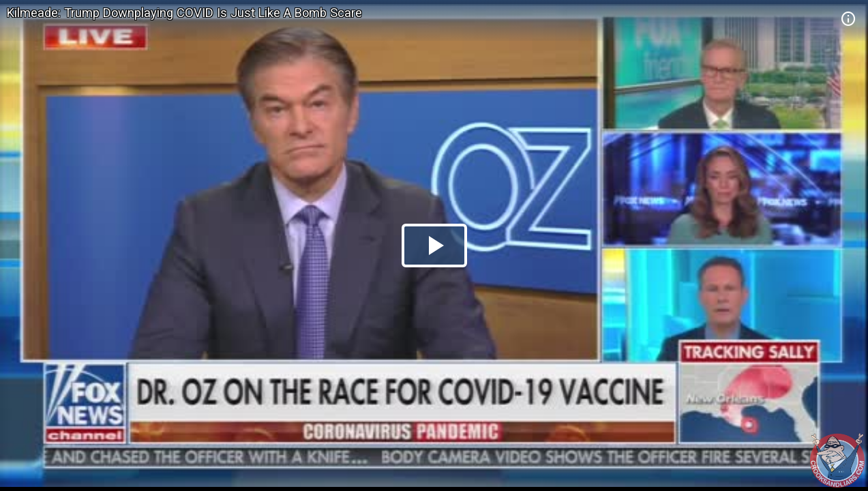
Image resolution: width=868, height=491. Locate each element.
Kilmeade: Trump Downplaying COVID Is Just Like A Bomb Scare (184, 13)
